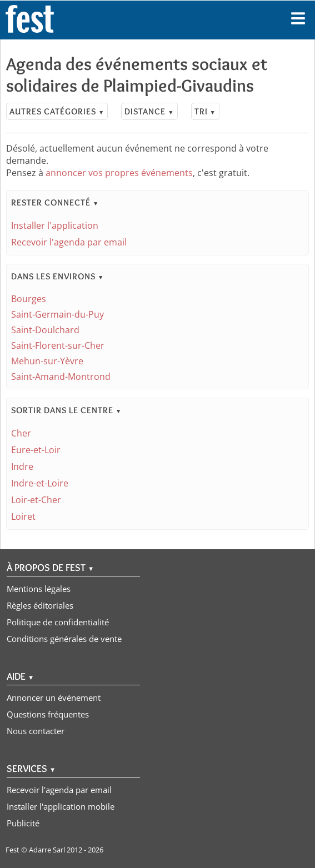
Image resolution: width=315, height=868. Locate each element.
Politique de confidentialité (58, 622)
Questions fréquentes (48, 714)
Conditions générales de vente (64, 639)
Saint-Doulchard (45, 330)
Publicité (23, 823)
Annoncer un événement (54, 698)
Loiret (23, 516)
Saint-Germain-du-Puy (57, 314)
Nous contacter (36, 731)
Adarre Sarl (47, 850)
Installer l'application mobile (61, 806)
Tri (205, 111)
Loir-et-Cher (36, 500)
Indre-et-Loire (40, 483)
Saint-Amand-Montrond (61, 377)
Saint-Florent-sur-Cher (58, 345)
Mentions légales (39, 589)
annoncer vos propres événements (119, 173)
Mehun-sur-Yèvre (47, 361)
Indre (22, 466)
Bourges (29, 299)
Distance (149, 111)
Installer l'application (55, 225)
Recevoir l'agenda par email (69, 242)
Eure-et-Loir (36, 450)
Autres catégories (57, 111)
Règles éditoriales (40, 605)
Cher (21, 433)
